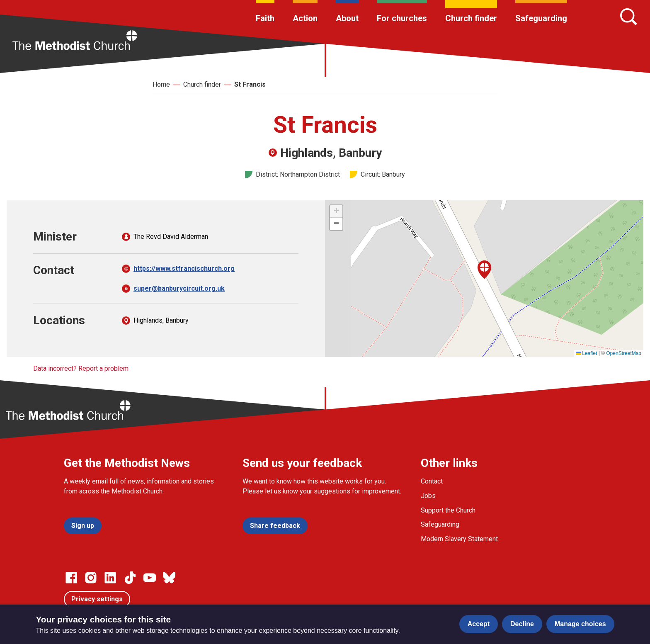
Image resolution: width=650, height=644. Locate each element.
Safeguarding (541, 18)
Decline (522, 624)
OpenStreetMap (624, 353)
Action (305, 18)
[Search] (628, 17)
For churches (402, 18)
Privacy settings (97, 599)
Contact (432, 481)
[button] (484, 270)
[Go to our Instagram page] (91, 578)
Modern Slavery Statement (459, 539)
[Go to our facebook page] (71, 578)
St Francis (250, 84)
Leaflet (586, 353)
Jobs (428, 496)
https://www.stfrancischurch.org (184, 269)
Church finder (471, 18)
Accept (479, 624)
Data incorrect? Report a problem (81, 368)
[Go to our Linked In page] (110, 578)
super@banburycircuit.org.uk (179, 288)
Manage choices (580, 624)
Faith (265, 18)
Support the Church (448, 510)
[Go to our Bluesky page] (169, 578)
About (347, 18)
